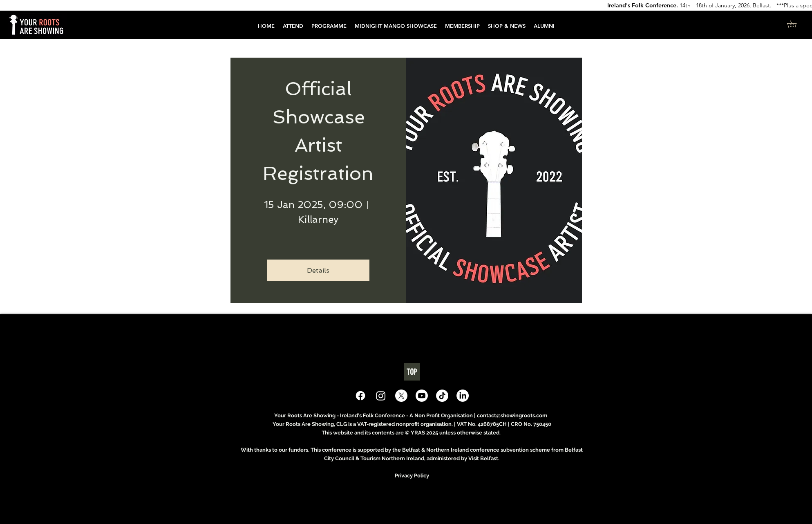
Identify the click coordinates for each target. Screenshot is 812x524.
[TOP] (412, 372)
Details (318, 270)
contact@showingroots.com (512, 415)
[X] (401, 396)
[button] (329, 26)
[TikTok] (442, 396)
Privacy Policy (412, 476)
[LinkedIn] (463, 396)
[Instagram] (381, 396)
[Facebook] (360, 396)
